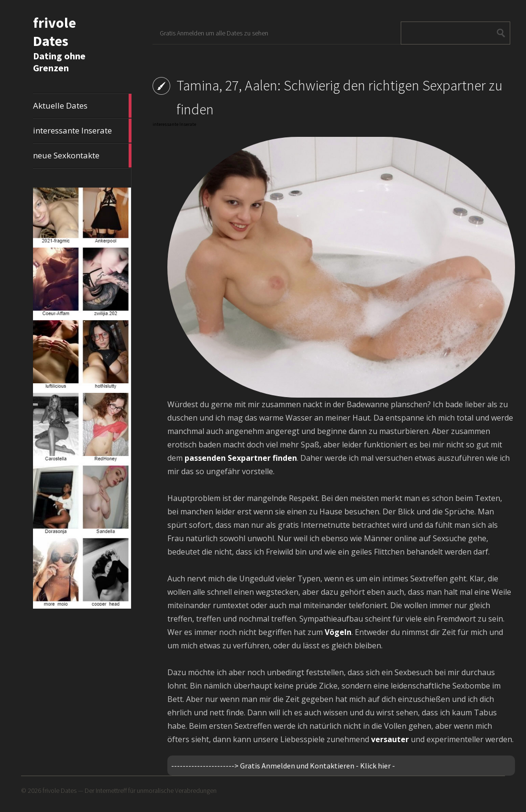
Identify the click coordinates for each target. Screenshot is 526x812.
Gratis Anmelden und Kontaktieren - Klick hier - (318, 766)
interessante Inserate (82, 131)
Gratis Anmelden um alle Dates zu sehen (214, 33)
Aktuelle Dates (82, 106)
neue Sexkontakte (82, 156)
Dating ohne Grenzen (59, 62)
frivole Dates (55, 32)
